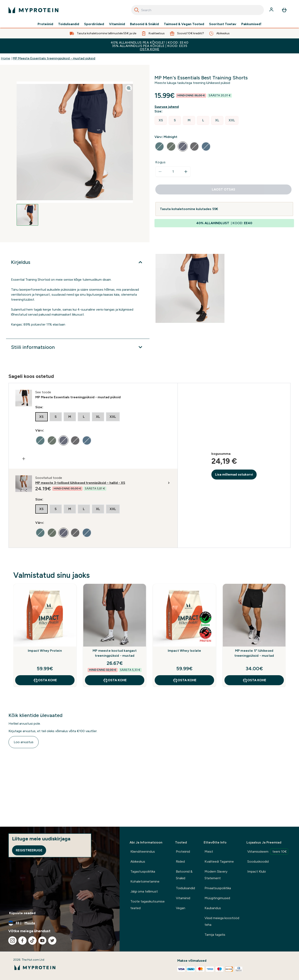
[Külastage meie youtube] (42, 941)
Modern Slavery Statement (216, 875)
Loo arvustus (24, 742)
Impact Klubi (257, 871)
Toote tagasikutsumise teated (148, 905)
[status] (173, 172)
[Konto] (272, 10)
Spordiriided (94, 24)
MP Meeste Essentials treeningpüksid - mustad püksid (54, 58)
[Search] (137, 10)
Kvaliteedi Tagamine (219, 861)
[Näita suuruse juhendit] (167, 107)
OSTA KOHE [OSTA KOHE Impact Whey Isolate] (184, 680)
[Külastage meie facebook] (22, 941)
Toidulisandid (69, 24)
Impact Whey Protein (45, 651)
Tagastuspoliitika (143, 871)
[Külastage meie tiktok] (32, 941)
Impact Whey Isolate (184, 651)
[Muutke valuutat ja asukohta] (60, 923)
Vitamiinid (117, 24)
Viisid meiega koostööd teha (222, 921)
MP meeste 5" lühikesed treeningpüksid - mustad (254, 653)
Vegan (181, 908)
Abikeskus (138, 861)
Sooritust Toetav (223, 24)
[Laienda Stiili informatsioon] (78, 347)
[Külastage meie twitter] (52, 941)
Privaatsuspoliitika (218, 888)
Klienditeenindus (143, 852)
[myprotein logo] (33, 10)
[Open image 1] (27, 215)
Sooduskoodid (258, 861)
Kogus (161, 162)
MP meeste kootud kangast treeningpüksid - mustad (115, 653)
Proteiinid (45, 24)
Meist (209, 852)
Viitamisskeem (268, 852)
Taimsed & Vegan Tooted (184, 24)
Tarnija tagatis (215, 935)
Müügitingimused (217, 898)
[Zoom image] (129, 88)
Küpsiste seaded (22, 913)
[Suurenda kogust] (186, 172)
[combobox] (198, 10)
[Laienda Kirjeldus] (78, 262)
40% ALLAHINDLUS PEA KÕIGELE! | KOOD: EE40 (149, 46)
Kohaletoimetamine (145, 881)
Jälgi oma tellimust (144, 891)
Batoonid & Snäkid (144, 24)
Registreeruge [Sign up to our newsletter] (29, 850)
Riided (180, 861)
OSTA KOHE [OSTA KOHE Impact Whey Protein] (45, 680)
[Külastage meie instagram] (12, 941)
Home (6, 58)
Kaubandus (213, 908)
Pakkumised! (251, 24)
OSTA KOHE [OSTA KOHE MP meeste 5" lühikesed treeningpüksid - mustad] (254, 680)
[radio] (161, 120)
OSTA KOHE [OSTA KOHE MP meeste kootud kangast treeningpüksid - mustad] (115, 680)
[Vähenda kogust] (160, 172)
